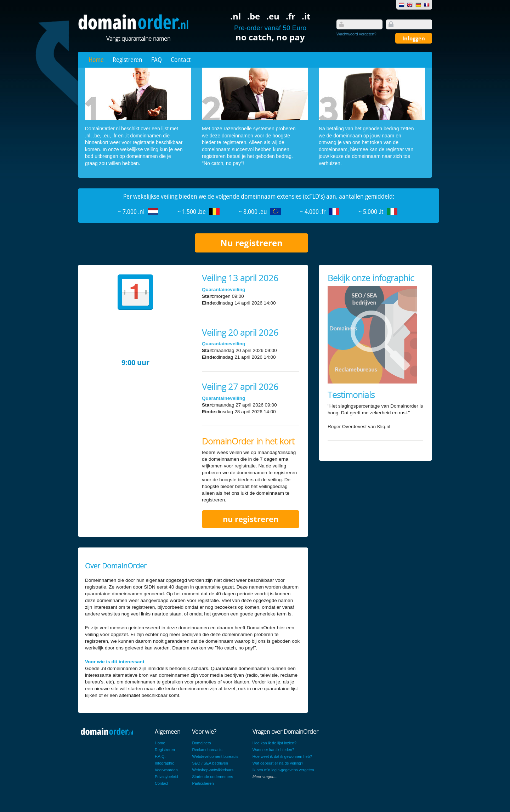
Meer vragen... (265, 777)
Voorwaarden (166, 770)
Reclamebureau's (207, 750)
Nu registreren (251, 243)
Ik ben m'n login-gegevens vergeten (283, 770)
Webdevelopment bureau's (215, 756)
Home (96, 59)
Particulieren (203, 783)
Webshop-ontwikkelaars (213, 770)
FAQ (157, 59)
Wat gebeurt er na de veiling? (278, 763)
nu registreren (251, 519)
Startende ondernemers (212, 777)
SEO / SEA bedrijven (210, 763)
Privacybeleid (166, 777)
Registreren (127, 59)
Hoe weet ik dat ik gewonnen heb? (282, 756)
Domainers (201, 743)
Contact (181, 59)
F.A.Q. (160, 756)
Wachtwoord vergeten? (356, 34)
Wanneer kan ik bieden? (273, 750)
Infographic (164, 763)
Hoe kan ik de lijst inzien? (274, 743)
